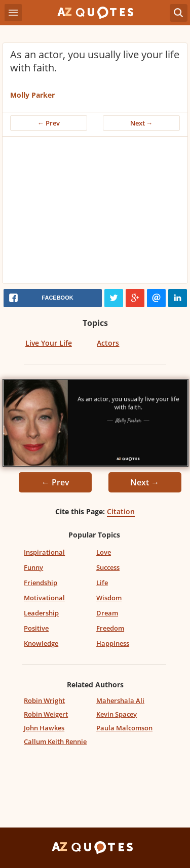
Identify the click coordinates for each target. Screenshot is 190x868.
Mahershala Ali (120, 700)
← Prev (49, 123)
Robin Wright (44, 700)
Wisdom (109, 598)
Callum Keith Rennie (55, 741)
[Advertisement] (95, 213)
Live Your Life (49, 343)
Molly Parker (32, 95)
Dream (107, 613)
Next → (142, 123)
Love (104, 552)
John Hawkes (44, 728)
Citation (121, 511)
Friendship (41, 583)
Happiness (113, 643)
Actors (108, 343)
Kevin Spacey (117, 714)
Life (102, 583)
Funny (33, 567)
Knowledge (41, 643)
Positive (36, 628)
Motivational (44, 598)
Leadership (41, 613)
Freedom (110, 628)
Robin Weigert (46, 714)
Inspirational (44, 552)
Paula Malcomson (124, 728)
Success (108, 567)
